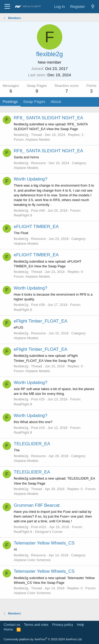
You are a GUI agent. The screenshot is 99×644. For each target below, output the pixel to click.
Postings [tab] (10, 101)
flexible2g (21, 135)
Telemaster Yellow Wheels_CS (44, 543)
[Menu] (7, 7)
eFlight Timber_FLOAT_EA (41, 321)
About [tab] (56, 101)
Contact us (12, 625)
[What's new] (93, 6)
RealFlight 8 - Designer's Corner (38, 532)
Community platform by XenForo (43, 639)
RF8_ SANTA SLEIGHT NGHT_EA (48, 118)
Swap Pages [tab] (34, 101)
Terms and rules (36, 625)
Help (81, 625)
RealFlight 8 (23, 215)
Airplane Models (38, 139)
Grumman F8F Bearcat (37, 505)
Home (8, 629)
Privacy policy (63, 625)
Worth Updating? (30, 179)
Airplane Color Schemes (32, 560)
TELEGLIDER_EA (32, 444)
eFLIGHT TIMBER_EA (36, 227)
